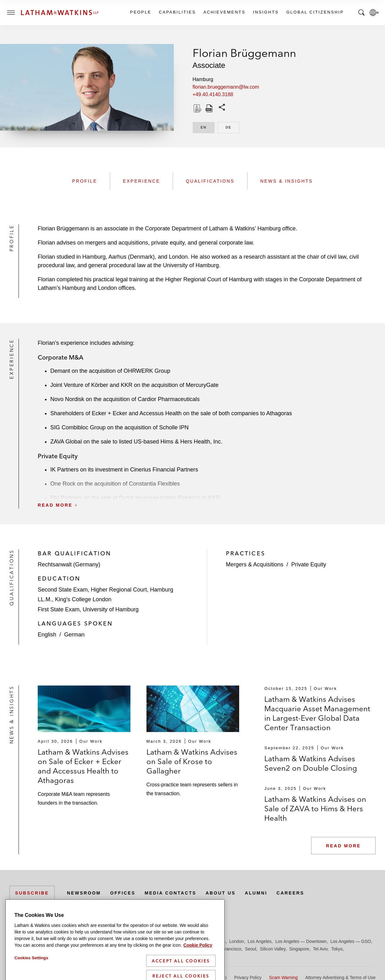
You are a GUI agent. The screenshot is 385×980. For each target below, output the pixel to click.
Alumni (256, 893)
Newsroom (84, 893)
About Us (221, 893)
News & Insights (286, 181)
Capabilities (177, 12)
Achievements (224, 12)
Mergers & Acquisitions (255, 564)
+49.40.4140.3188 (213, 94)
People (140, 12)
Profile (85, 181)
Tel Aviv (320, 949)
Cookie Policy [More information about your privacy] (198, 972)
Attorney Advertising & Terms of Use (340, 977)
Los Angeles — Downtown (301, 941)
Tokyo (337, 949)
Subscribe (32, 893)
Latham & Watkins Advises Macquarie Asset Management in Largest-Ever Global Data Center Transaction (317, 713)
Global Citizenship (315, 12)
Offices (123, 893)
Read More (343, 846)
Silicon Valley (273, 949)
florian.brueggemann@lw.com (226, 87)
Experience (141, 181)
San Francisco (227, 949)
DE (233, 127)
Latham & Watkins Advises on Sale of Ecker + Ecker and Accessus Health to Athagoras (83, 766)
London (236, 941)
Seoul (250, 949)
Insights (266, 12)
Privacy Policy (248, 977)
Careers (290, 893)
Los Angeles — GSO (351, 941)
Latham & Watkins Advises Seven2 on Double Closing (311, 763)
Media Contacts (170, 893)
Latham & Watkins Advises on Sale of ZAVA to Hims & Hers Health (315, 809)
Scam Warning (283, 977)
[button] (207, 491)
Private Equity (309, 564)
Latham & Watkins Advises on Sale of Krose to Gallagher (192, 761)
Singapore (299, 949)
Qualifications (210, 181)
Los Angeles (260, 941)
